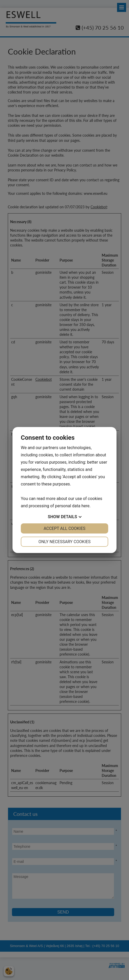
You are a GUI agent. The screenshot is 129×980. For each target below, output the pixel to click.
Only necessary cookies (65, 542)
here (85, 506)
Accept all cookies (65, 528)
